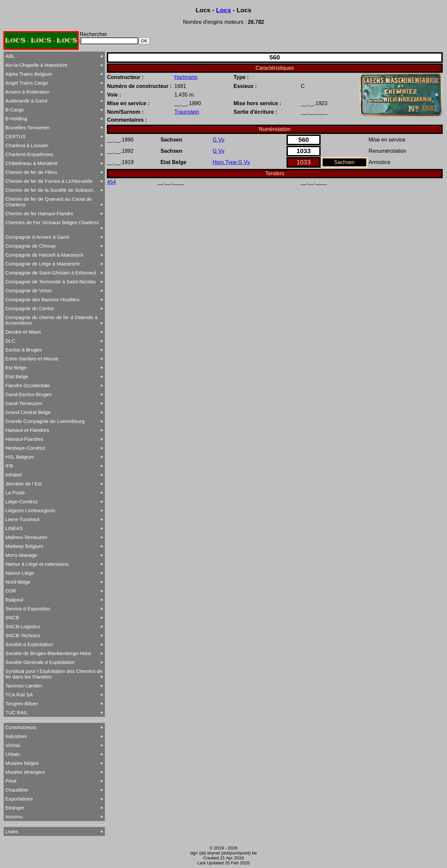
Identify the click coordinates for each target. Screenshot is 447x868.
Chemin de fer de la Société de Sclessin (49, 190)
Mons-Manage (21, 555)
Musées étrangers (25, 772)
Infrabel (14, 475)
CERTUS (15, 136)
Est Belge (16, 368)
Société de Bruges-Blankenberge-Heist (48, 653)
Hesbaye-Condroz (25, 448)
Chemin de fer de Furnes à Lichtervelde (49, 181)
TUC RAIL (17, 712)
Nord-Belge (18, 582)
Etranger (15, 808)
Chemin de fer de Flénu (31, 172)
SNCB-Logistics (23, 626)
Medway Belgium (24, 546)
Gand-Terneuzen (24, 403)
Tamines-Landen (24, 686)
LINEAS (14, 528)
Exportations (19, 799)
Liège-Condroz (22, 501)
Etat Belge (17, 376)
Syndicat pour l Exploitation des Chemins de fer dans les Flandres (54, 674)
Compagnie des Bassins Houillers (42, 299)
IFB (9, 466)
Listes (12, 831)
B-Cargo (15, 110)
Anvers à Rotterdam (27, 92)
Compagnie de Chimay (31, 246)
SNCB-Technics (23, 635)
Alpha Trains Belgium (29, 74)
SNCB (12, 618)
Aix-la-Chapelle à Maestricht (36, 65)
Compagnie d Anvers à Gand (37, 237)
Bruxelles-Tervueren (27, 127)
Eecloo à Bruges (23, 350)
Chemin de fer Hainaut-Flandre (39, 213)
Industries (16, 736)
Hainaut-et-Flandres (27, 430)
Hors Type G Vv (231, 162)
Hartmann (186, 77)
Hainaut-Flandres (24, 439)
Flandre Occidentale (27, 385)
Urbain (13, 754)
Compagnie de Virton (29, 290)
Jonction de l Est (23, 484)
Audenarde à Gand (26, 101)
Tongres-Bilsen (22, 703)
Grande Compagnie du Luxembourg (45, 421)
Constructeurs (21, 727)
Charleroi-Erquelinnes (29, 154)
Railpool (14, 600)
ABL (10, 56)
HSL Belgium (20, 457)
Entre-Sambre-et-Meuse (32, 359)
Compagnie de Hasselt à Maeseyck (44, 255)
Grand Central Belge (28, 412)
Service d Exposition (28, 609)
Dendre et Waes (23, 332)
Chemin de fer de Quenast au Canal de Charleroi (48, 202)
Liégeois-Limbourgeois (30, 510)
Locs (223, 10)
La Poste (15, 493)
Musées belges (22, 763)
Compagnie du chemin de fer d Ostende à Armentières (51, 320)
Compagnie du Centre (30, 308)
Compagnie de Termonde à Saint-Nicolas (50, 282)
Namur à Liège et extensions (37, 564)
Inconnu (14, 817)
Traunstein (187, 112)
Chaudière (17, 790)
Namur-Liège (20, 573)
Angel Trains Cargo (26, 83)
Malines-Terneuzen (26, 537)
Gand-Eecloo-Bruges (28, 394)
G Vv (219, 140)
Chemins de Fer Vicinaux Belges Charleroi (52, 222)
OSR (11, 591)
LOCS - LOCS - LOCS (41, 41)
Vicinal (13, 745)
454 (112, 182)
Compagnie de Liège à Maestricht (42, 264)
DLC (10, 341)
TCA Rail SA (19, 695)
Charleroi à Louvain (27, 145)
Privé (11, 781)
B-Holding (16, 119)
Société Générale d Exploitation (40, 662)
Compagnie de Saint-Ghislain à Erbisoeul (51, 273)
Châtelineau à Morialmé (31, 163)
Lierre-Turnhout (22, 519)
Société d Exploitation (29, 644)
